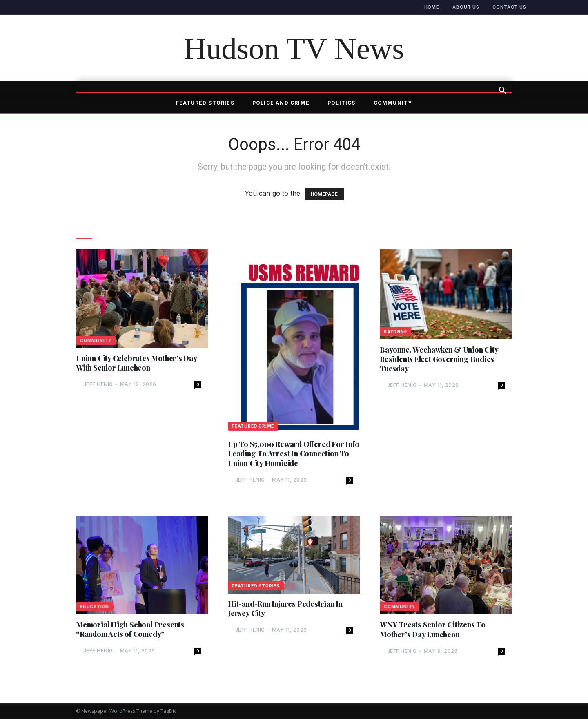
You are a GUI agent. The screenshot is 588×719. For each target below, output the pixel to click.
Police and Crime (281, 103)
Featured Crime (253, 426)
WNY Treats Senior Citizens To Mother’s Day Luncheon (433, 630)
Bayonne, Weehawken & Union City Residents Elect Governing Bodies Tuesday (439, 359)
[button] (502, 91)
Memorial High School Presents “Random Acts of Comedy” (130, 629)
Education (95, 607)
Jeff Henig (98, 385)
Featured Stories (205, 103)
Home (432, 7)
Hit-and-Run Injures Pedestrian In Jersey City (286, 609)
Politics (342, 103)
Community (393, 103)
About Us (466, 7)
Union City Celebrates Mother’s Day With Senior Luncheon (137, 363)
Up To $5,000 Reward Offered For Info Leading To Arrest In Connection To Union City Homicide (291, 453)
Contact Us (509, 7)
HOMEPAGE (324, 194)
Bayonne (395, 332)
